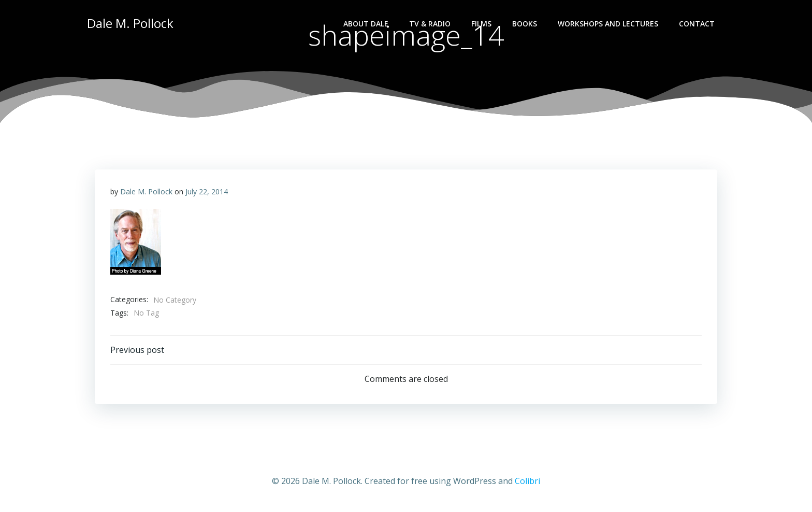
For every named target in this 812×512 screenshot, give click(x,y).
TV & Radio (430, 24)
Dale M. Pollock (146, 191)
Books (525, 24)
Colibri (527, 481)
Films (481, 24)
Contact (697, 24)
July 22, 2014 (207, 191)
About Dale (366, 24)
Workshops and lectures (608, 24)
